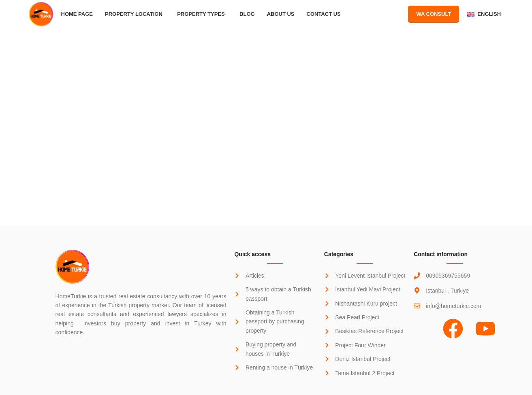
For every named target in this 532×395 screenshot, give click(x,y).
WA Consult (434, 14)
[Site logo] (41, 14)
